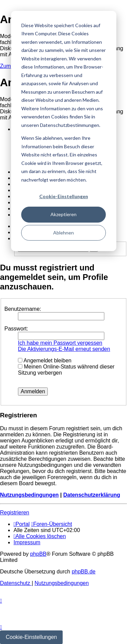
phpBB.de (84, 572)
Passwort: (16, 329)
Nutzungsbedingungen (29, 495)
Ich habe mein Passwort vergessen (60, 343)
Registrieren (15, 513)
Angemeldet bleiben (45, 361)
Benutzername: (23, 309)
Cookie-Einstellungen (64, 196)
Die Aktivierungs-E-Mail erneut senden (64, 349)
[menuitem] (40, 536)
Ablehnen (63, 233)
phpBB (38, 554)
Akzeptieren (63, 214)
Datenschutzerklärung (92, 495)
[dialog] (63, 131)
